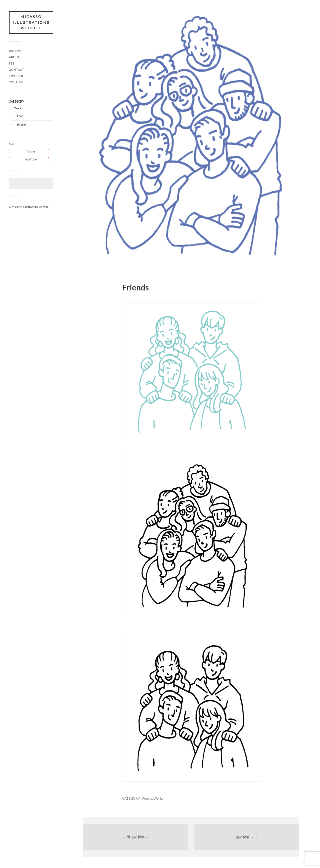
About (14, 57)
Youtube (16, 82)
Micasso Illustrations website (31, 22)
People (21, 125)
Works (15, 51)
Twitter (16, 76)
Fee (12, 63)
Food (20, 116)
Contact (17, 70)
